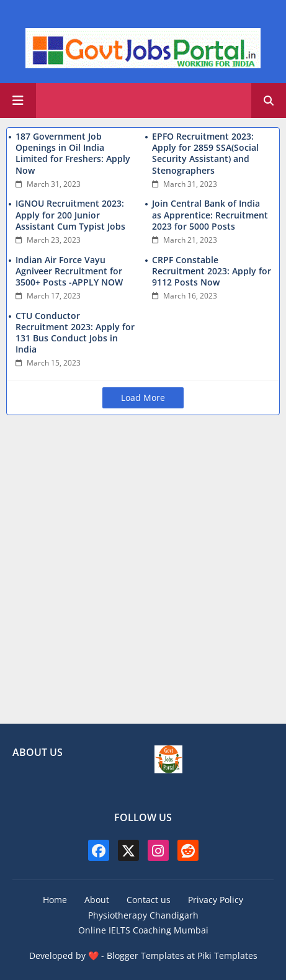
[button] (269, 101)
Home (55, 900)
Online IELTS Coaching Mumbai (143, 930)
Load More (143, 398)
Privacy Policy (216, 900)
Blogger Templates (145, 955)
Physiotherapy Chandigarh (143, 915)
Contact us (149, 900)
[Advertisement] (143, 571)
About (97, 900)
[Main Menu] (18, 101)
